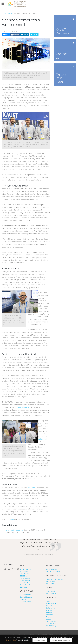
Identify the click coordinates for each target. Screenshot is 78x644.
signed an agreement (23, 407)
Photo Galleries (51, 621)
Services (23, 599)
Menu (3, 4)
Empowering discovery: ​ (15, 530)
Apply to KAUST (26, 569)
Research (49, 612)
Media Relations (51, 624)
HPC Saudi (31, 488)
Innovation (49, 615)
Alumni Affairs (51, 582)
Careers (48, 619)
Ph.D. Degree (24, 574)
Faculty (48, 617)
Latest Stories (50, 591)
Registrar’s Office (51, 569)
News (10, 13)
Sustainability (50, 608)
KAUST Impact (51, 594)
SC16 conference (40, 439)
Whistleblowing (51, 626)
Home (4, 13)
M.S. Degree (24, 572)
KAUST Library (51, 584)
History (48, 601)
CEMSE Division (25, 580)
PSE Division (24, 583)
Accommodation (26, 601)
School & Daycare (26, 597)
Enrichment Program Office (55, 579)
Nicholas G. (10, 519)
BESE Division (25, 576)
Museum (49, 610)
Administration (51, 606)
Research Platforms (27, 585)
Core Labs (23, 587)
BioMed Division (25, 578)
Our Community (25, 595)
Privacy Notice (11, 640)
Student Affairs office (53, 572)
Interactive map (51, 604)
